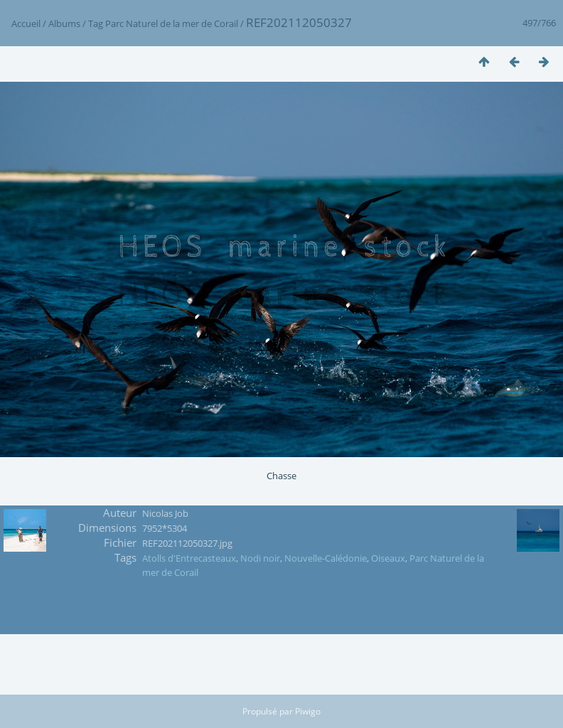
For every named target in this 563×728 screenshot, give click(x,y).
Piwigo (308, 711)
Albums (64, 23)
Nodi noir (260, 558)
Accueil (26, 23)
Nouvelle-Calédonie (326, 558)
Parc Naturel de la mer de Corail (172, 23)
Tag (96, 23)
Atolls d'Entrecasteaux (189, 558)
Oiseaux (388, 558)
